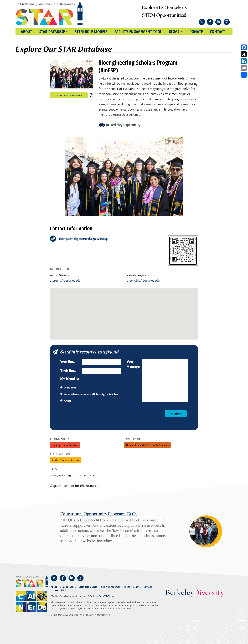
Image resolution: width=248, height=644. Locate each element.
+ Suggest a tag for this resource (72, 475)
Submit (176, 414)
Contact (218, 31)
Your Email (68, 361)
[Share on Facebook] (244, 47)
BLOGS (174, 31)
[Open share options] (244, 75)
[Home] (56, 13)
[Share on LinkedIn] (244, 61)
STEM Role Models (91, 31)
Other (66, 401)
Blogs (127, 587)
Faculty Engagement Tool (138, 31)
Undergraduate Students (65, 445)
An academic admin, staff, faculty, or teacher (89, 394)
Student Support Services (66, 460)
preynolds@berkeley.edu (143, 280)
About (26, 31)
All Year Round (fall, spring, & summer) (147, 445)
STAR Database (68, 587)
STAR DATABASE (52, 31)
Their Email (69, 370)
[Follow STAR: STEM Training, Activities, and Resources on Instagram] (227, 22)
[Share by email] (244, 68)
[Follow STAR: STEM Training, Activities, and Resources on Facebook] (210, 22)
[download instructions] (91, 95)
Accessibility (60, 590)
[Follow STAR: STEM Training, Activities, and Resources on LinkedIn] (218, 22)
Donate (196, 31)
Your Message (133, 364)
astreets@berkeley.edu (65, 280)
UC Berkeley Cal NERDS (98, 596)
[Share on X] (244, 54)
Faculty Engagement (111, 587)
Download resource (69, 95)
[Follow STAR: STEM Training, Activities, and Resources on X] (202, 22)
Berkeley (195, 593)
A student (68, 387)
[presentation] (86, 417)
